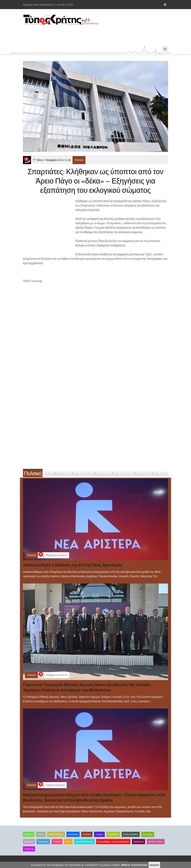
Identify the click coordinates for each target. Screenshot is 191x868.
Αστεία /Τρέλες (156, 842)
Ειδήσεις (29, 834)
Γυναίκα (57, 842)
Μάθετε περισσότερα (134, 865)
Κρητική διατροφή (84, 842)
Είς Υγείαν (148, 834)
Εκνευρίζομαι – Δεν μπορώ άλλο (113, 842)
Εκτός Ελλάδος (131, 834)
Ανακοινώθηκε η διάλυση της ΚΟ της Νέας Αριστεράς (73, 565)
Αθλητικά (29, 842)
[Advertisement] (96, 36)
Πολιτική (79, 160)
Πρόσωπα (139, 842)
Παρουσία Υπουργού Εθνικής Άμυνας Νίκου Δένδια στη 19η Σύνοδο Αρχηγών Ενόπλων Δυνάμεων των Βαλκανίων (87, 687)
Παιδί (68, 842)
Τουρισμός (43, 842)
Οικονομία (73, 834)
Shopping (29, 849)
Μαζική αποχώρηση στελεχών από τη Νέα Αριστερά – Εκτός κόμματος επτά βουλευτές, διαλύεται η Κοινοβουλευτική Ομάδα (94, 797)
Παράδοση (113, 834)
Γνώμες (99, 834)
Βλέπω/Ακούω (56, 834)
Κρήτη (41, 834)
